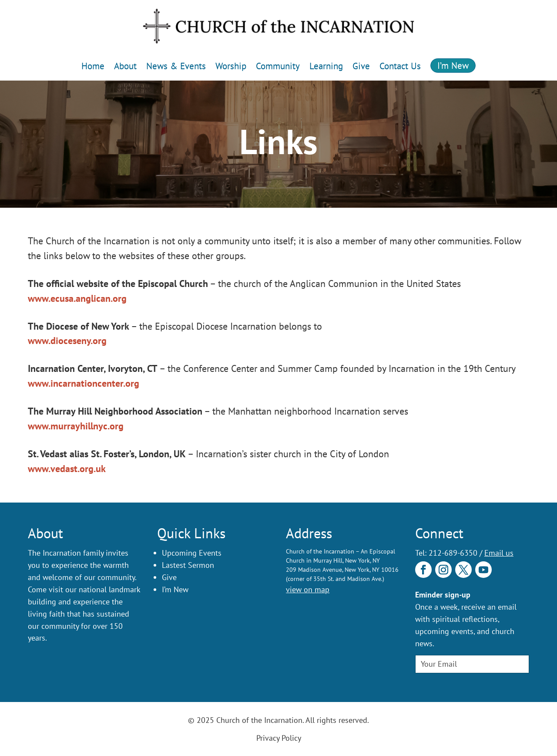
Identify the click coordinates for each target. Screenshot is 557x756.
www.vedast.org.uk (67, 469)
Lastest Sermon (188, 565)
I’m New (453, 66)
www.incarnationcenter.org (84, 383)
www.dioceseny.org (67, 341)
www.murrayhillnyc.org (76, 426)
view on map (308, 589)
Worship (231, 66)
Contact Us (400, 66)
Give (361, 66)
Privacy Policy (279, 738)
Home (93, 66)
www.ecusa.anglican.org (77, 298)
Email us (499, 553)
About (125, 66)
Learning (326, 66)
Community (278, 66)
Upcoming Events (192, 553)
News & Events (176, 66)
